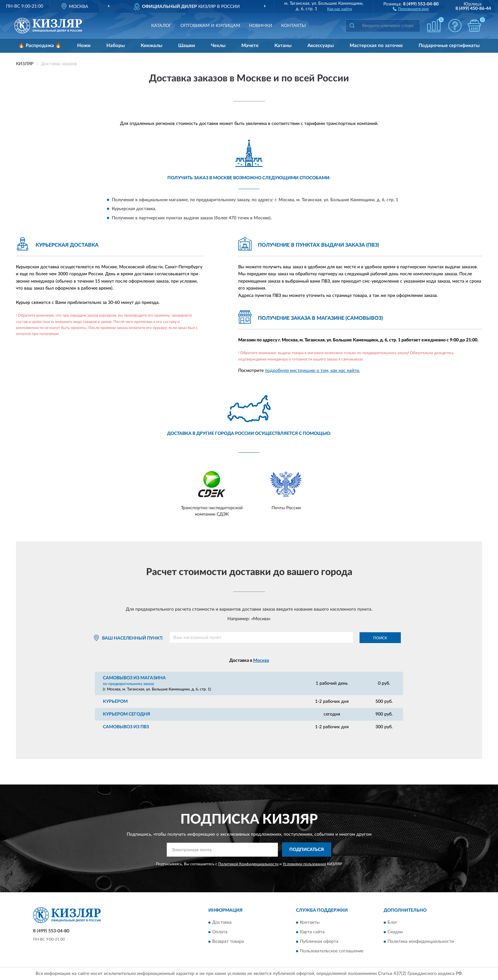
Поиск (380, 638)
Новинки (261, 26)
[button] (411, 9)
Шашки (187, 46)
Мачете (250, 46)
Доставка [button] (222, 923)
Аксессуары (321, 46)
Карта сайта (312, 932)
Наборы (116, 46)
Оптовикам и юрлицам (210, 26)
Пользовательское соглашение (332, 951)
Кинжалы (151, 46)
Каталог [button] (161, 26)
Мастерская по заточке (376, 46)
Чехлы (218, 46)
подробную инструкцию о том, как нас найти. (312, 371)
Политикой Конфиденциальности (248, 864)
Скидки (395, 932)
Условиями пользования (304, 864)
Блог (392, 923)
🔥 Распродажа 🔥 (40, 46)
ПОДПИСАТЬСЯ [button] (307, 850)
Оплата (220, 932)
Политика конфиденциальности (421, 942)
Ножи (84, 46)
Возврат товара (228, 942)
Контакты (293, 26)
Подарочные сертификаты (449, 46)
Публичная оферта (319, 942)
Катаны (283, 46)
